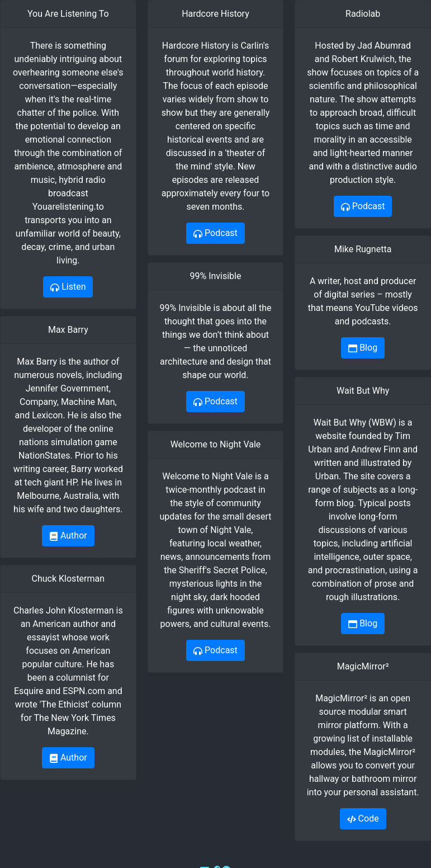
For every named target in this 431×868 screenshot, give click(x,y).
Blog (363, 348)
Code (363, 819)
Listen (68, 287)
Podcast (215, 233)
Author (68, 536)
